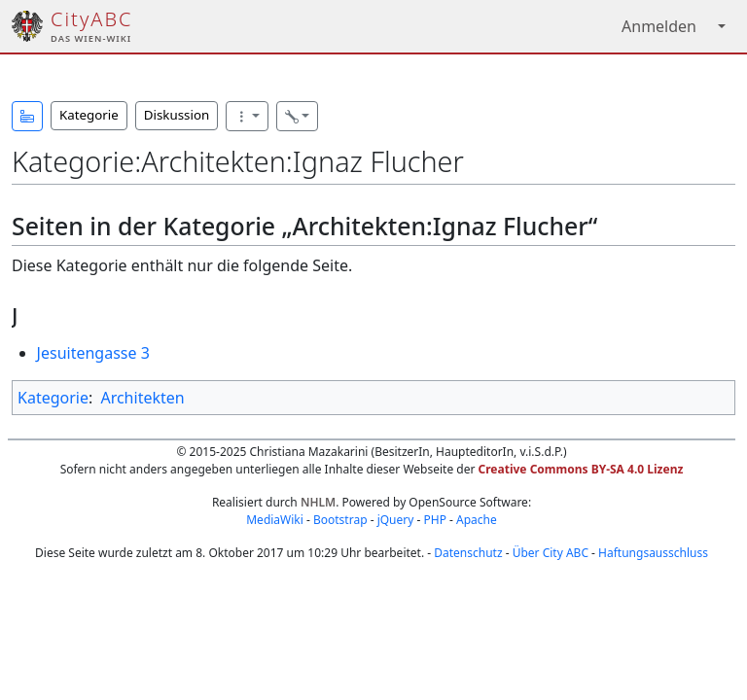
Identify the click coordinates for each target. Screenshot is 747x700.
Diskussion (177, 115)
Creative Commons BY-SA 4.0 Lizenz (581, 469)
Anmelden (659, 26)
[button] (27, 116)
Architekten (142, 398)
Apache (477, 520)
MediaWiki (275, 520)
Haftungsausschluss (653, 553)
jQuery (396, 520)
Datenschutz (468, 553)
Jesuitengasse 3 (93, 353)
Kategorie (89, 115)
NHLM (318, 502)
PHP (434, 520)
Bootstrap (340, 520)
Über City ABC (551, 553)
